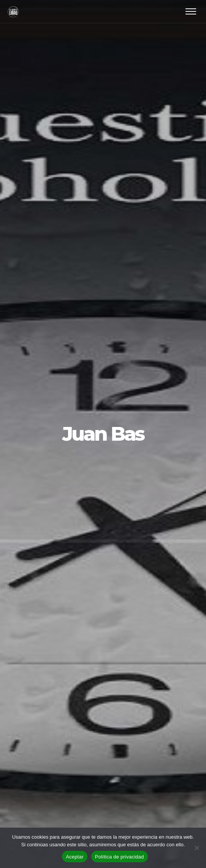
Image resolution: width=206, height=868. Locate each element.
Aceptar (75, 857)
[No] (196, 848)
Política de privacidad (120, 857)
